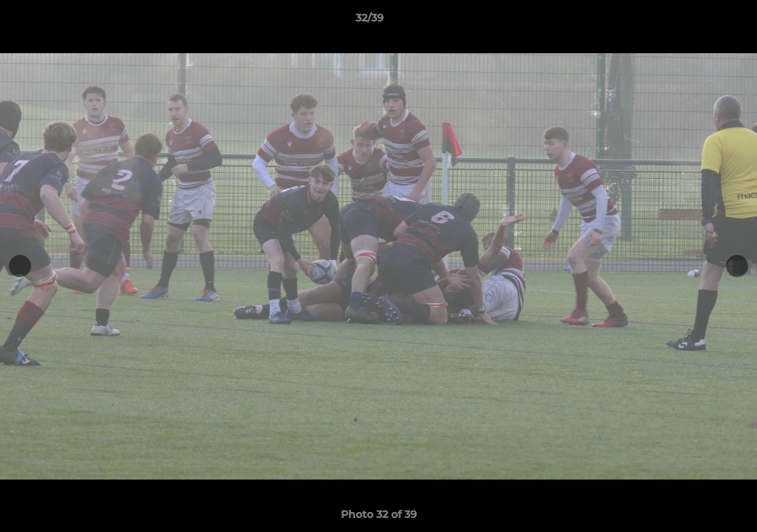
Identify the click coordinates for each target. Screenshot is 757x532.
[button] (695, 21)
